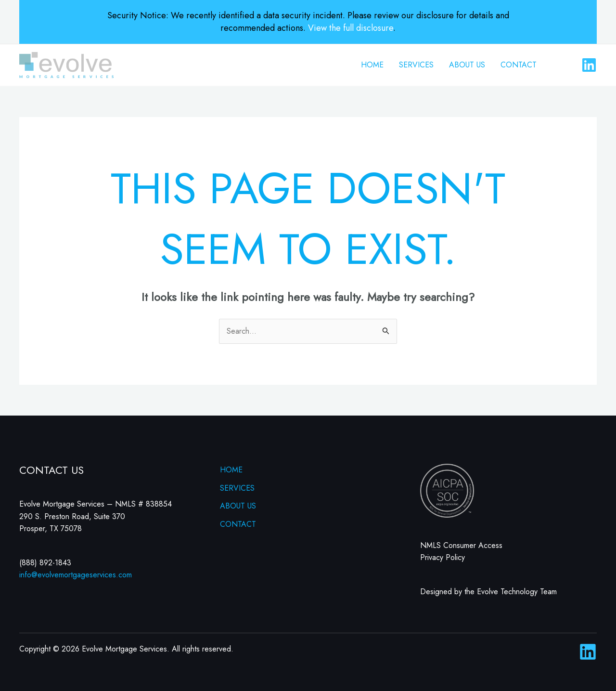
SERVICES (416, 65)
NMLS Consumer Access (461, 545)
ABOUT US (467, 65)
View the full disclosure (351, 28)
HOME (372, 65)
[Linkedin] (589, 65)
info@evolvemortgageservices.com (76, 575)
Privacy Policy (443, 557)
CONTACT (519, 65)
